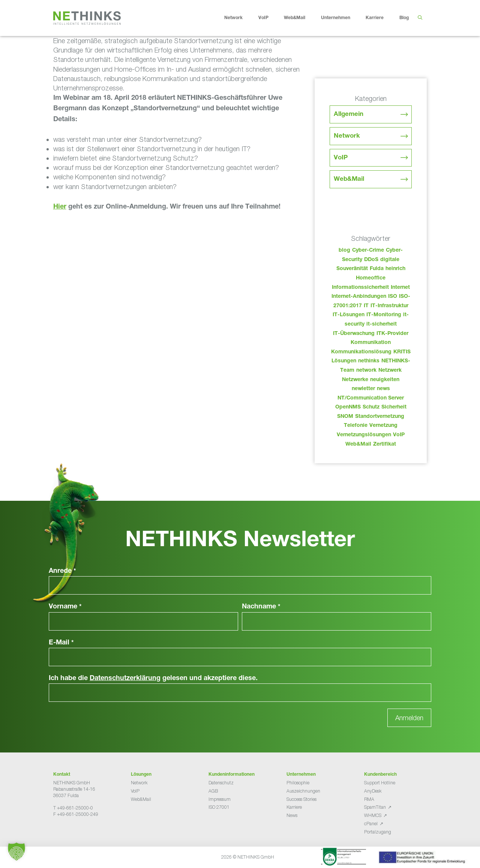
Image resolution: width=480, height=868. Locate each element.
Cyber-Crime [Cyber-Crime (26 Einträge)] (368, 251)
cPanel (371, 824)
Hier (60, 207)
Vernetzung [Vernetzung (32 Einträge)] (383, 426)
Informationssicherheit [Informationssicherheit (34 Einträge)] (360, 288)
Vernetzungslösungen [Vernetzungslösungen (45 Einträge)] (364, 435)
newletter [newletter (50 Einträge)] (363, 389)
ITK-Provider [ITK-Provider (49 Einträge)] (392, 334)
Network (239, 18)
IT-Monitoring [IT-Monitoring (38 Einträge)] (384, 315)
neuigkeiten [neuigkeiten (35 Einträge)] (385, 380)
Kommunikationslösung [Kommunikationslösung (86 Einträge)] (361, 352)
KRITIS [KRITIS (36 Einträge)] (402, 352)
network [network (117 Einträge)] (366, 371)
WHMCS (373, 815)
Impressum (220, 799)
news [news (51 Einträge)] (383, 389)
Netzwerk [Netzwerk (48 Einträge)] (390, 371)
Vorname (65, 607)
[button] (16, 851)
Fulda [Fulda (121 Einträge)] (377, 269)
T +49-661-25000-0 (73, 808)
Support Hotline (380, 783)
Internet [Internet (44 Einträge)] (400, 288)
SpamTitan (375, 807)
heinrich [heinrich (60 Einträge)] (395, 269)
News (292, 815)
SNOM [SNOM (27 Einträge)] (345, 417)
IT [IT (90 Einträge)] (366, 306)
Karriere (380, 18)
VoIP (269, 18)
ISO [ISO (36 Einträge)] (393, 297)
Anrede (62, 571)
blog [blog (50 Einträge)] (344, 251)
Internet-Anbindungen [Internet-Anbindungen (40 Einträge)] (359, 297)
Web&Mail (300, 18)
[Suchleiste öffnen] (420, 18)
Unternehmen (341, 18)
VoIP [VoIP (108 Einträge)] (399, 435)
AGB (213, 791)
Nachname (261, 607)
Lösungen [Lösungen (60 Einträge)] (344, 361)
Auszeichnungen (303, 791)
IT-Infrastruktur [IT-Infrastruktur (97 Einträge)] (389, 306)
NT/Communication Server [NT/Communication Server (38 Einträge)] (371, 398)
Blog (404, 18)
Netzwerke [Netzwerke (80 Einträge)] (355, 380)
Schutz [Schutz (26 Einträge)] (371, 407)
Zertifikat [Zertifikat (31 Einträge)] (385, 445)
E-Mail (61, 643)
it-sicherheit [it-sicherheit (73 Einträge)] (382, 324)
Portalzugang (378, 832)
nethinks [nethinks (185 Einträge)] (369, 361)
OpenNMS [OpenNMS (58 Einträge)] (348, 407)
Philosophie (298, 783)
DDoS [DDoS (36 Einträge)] (371, 260)
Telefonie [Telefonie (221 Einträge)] (356, 426)
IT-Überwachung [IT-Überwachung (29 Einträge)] (354, 334)
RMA (369, 799)
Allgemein (349, 115)
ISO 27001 (219, 807)
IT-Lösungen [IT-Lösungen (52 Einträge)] (349, 315)
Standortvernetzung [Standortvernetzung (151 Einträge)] (380, 417)
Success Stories (301, 799)
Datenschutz (221, 783)
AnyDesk (373, 791)
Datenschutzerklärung (125, 679)
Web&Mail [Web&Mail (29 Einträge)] (358, 445)
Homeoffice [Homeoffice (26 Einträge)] (371, 278)
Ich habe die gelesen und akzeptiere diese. (153, 679)
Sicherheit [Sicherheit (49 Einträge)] (394, 407)
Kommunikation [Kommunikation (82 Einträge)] (371, 343)
